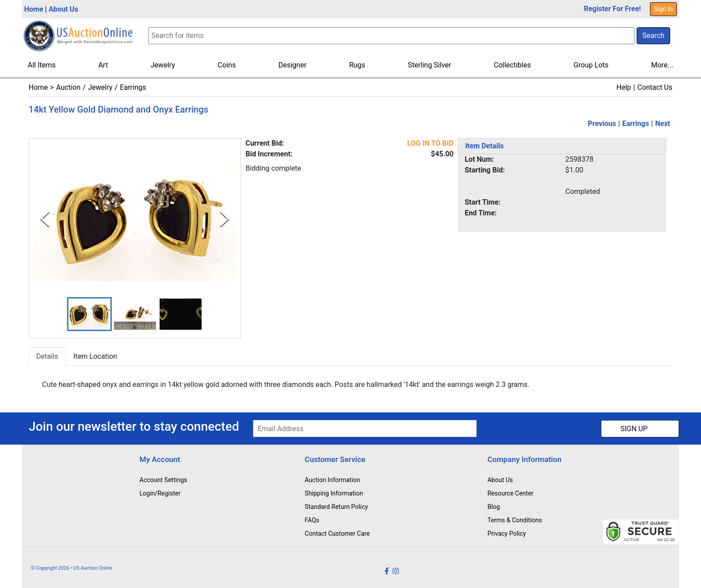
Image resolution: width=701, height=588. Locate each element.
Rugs (357, 65)
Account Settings (163, 480)
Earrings (133, 87)
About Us (63, 9)
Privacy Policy (507, 533)
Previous (602, 124)
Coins (227, 65)
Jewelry (163, 65)
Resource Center (510, 493)
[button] (89, 314)
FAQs (312, 520)
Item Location (95, 357)
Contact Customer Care (338, 533)
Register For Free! (612, 9)
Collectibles (513, 65)
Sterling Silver (429, 65)
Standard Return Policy (337, 507)
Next (663, 124)
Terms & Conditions (515, 520)
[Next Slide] (225, 219)
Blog (494, 507)
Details (47, 357)
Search (653, 36)
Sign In (663, 9)
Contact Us (655, 87)
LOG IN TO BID (431, 143)
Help (624, 87)
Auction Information (333, 480)
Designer (293, 65)
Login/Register (160, 493)
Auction (68, 87)
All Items (42, 65)
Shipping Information (334, 493)
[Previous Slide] (45, 219)
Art (103, 65)
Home (34, 9)
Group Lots (591, 65)
